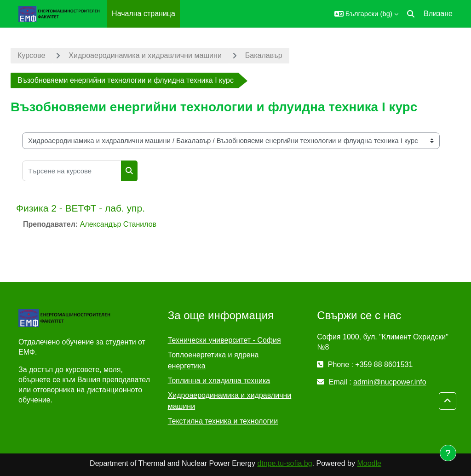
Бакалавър (264, 55)
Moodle (369, 463)
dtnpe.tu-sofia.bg (284, 463)
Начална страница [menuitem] (144, 14)
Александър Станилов (118, 224)
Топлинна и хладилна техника (219, 381)
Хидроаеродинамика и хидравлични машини (145, 55)
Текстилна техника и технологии (223, 421)
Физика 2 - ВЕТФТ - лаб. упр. (80, 208)
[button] (366, 14)
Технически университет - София (224, 340)
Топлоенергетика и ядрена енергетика (213, 360)
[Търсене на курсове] (72, 171)
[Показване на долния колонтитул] (448, 453)
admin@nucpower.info (390, 382)
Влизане (438, 14)
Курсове (31, 55)
